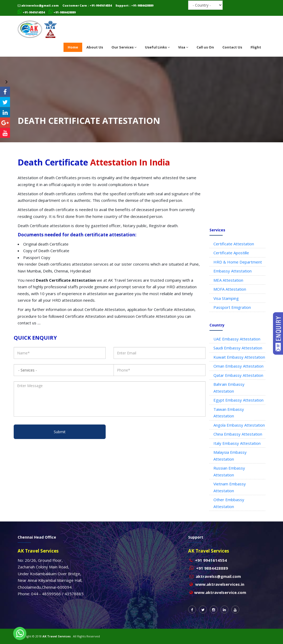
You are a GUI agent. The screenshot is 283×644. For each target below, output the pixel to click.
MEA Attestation (228, 280)
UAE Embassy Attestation (237, 339)
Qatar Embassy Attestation (238, 375)
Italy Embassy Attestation (237, 443)
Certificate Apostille (231, 253)
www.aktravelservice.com (220, 592)
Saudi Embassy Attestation (238, 348)
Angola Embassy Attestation (239, 425)
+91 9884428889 (212, 568)
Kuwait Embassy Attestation (239, 357)
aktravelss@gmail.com (38, 5)
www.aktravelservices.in (220, 584)
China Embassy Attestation (238, 434)
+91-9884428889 (62, 12)
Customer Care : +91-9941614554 (87, 5)
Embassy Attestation (233, 271)
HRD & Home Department (238, 262)
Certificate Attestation (234, 244)
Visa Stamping (226, 298)
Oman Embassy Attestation (238, 366)
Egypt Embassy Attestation (238, 400)
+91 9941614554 (211, 560)
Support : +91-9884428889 (134, 5)
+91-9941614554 (31, 12)
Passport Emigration (232, 307)
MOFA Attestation (230, 289)
